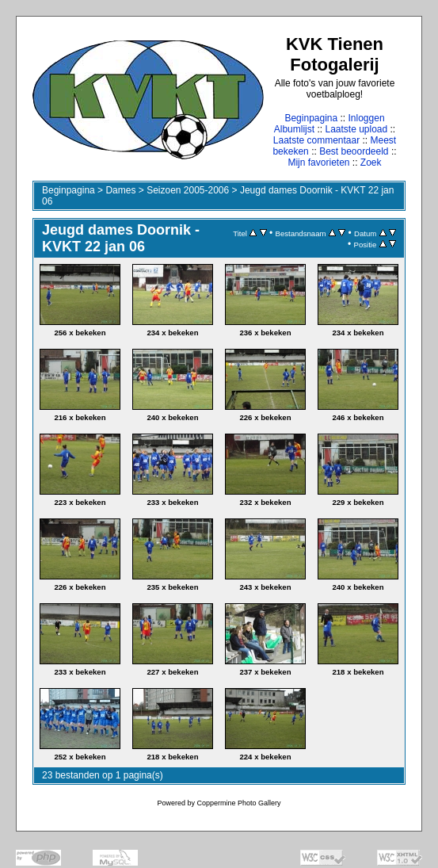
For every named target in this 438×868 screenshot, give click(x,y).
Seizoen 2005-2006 (188, 190)
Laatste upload (356, 129)
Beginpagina (311, 118)
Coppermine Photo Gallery (238, 803)
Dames (120, 190)
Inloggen (367, 118)
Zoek (371, 163)
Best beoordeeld (354, 151)
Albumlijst (294, 129)
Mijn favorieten (318, 163)
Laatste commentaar (316, 140)
